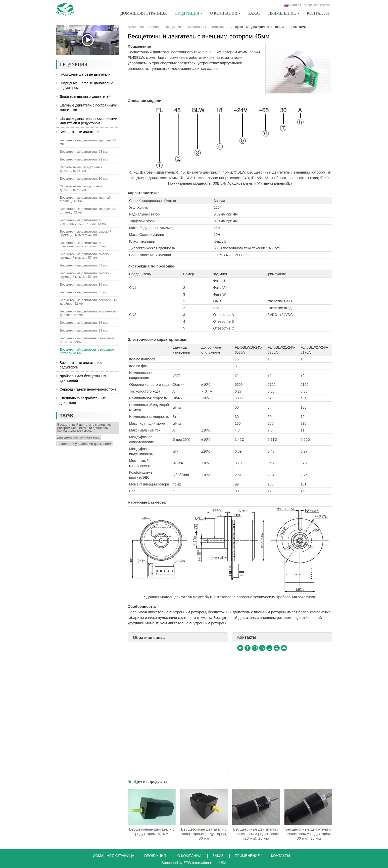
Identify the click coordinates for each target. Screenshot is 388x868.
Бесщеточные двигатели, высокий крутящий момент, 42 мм (86, 233)
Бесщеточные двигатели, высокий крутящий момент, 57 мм (86, 256)
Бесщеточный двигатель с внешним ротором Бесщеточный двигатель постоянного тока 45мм (84, 428)
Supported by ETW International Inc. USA (194, 863)
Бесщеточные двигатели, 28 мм (84, 152)
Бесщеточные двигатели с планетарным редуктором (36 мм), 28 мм (308, 834)
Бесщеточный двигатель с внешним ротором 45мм (87, 351)
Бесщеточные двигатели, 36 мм (84, 178)
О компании (190, 856)
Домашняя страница (144, 13)
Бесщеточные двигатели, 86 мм (84, 292)
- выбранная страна (310, 5)
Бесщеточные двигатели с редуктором (81, 365)
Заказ (254, 13)
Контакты (318, 13)
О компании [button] (225, 13)
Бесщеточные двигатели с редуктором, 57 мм (152, 831)
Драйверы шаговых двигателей (85, 96)
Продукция (173, 27)
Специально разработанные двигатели (83, 400)
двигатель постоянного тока (78, 437)
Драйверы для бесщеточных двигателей (83, 378)
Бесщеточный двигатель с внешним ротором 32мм (87, 340)
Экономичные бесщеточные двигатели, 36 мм (81, 169)
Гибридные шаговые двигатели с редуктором (86, 85)
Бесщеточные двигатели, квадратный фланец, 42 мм (88, 211)
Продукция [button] (189, 13)
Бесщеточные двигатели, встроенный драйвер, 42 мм (88, 302)
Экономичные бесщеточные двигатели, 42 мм (81, 188)
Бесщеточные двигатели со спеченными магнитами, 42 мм (83, 222)
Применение (248, 856)
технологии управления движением (84, 444)
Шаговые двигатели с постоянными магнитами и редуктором (88, 121)
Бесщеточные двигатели (205, 27)
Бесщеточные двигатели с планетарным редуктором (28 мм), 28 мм (256, 834)
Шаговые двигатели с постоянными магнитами (88, 107)
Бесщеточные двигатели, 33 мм (84, 159)
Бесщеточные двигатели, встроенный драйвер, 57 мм (88, 313)
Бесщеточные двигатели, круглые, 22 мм (88, 142)
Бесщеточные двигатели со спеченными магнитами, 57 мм (83, 245)
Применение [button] (284, 13)
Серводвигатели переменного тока (88, 389)
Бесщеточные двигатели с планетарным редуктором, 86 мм (204, 834)
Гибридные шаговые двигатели (85, 74)
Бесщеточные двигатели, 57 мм (84, 265)
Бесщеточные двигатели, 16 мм (84, 323)
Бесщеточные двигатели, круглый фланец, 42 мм (85, 199)
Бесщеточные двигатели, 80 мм (84, 284)
